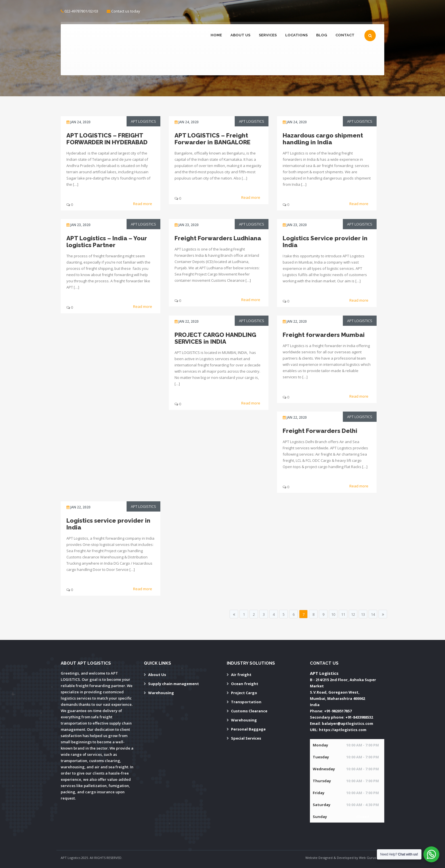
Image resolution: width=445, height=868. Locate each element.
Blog (322, 35)
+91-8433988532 (359, 717)
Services (268, 35)
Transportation (246, 702)
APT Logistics (143, 121)
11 (343, 614)
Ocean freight (245, 684)
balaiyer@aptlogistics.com (348, 723)
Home (216, 35)
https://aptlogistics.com (343, 730)
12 (353, 614)
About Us (240, 35)
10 (333, 614)
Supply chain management (174, 684)
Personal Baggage (248, 729)
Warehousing (161, 693)
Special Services (246, 738)
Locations (296, 35)
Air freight (241, 675)
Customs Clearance (249, 711)
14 (373, 614)
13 (363, 614)
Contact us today (126, 11)
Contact (345, 35)
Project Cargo (244, 693)
